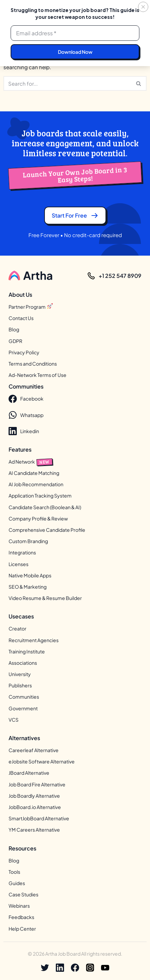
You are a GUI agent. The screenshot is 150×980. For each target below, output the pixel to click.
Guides (17, 883)
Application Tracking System (40, 496)
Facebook (26, 399)
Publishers (20, 686)
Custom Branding (28, 541)
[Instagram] (90, 968)
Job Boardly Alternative (34, 796)
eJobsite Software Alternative (42, 762)
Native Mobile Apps (30, 575)
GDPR (15, 341)
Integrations (22, 553)
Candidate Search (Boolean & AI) (45, 507)
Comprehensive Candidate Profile (47, 530)
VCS (14, 720)
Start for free (75, 216)
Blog (14, 330)
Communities (24, 697)
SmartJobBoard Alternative (39, 819)
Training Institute (27, 651)
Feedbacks (21, 917)
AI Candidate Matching (34, 473)
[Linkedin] (60, 968)
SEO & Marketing (28, 587)
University (20, 674)
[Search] (67, 83)
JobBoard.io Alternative (35, 807)
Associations (23, 663)
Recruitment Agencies (34, 640)
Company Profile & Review (38, 518)
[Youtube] (105, 968)
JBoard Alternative (29, 773)
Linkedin (24, 431)
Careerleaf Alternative (34, 750)
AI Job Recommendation (36, 485)
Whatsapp (26, 415)
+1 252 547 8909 (120, 276)
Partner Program (31, 307)
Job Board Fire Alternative (37, 784)
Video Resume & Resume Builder (45, 598)
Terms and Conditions (33, 364)
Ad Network (30, 462)
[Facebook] (75, 968)
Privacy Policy (24, 352)
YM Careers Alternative (34, 830)
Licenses (18, 564)
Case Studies (23, 894)
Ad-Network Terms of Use (37, 375)
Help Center (22, 929)
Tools (14, 872)
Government (23, 708)
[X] (45, 968)
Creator (17, 629)
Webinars (19, 906)
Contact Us (21, 318)
